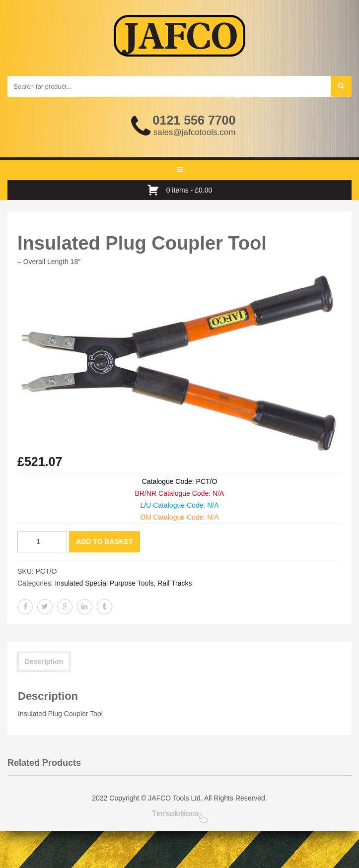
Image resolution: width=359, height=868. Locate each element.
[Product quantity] (42, 542)
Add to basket (105, 541)
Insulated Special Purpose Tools (104, 583)
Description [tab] (44, 662)
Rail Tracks (175, 583)
